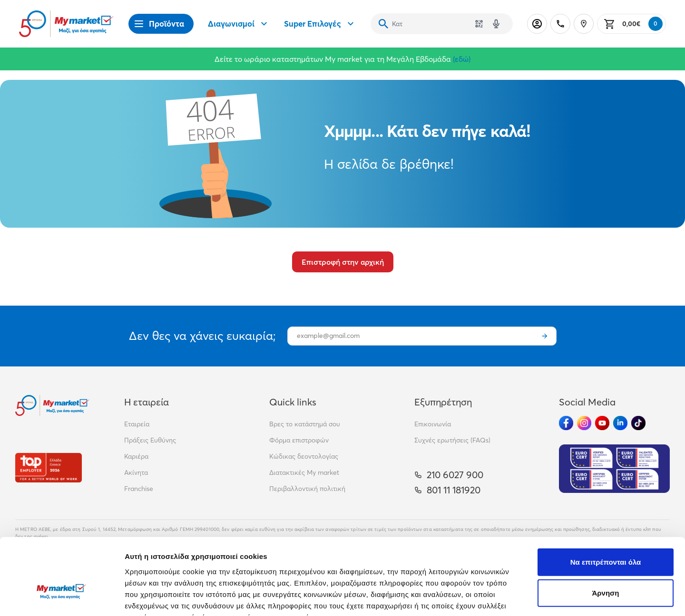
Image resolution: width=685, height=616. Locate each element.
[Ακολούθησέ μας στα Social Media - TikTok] (638, 423)
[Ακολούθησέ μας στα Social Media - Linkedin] (620, 423)
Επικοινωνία (433, 424)
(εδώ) (462, 59)
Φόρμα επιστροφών (299, 440)
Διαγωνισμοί (239, 24)
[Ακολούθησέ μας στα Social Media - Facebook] (566, 423)
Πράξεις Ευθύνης (150, 440)
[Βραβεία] (49, 467)
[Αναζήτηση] (383, 24)
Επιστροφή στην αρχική (343, 262)
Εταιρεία (137, 424)
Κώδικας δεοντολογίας (304, 456)
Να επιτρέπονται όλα (606, 504)
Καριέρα (136, 456)
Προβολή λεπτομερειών (565, 597)
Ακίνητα (136, 472)
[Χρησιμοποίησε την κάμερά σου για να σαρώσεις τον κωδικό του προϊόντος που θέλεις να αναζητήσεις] (479, 24)
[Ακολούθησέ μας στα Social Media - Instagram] (584, 423)
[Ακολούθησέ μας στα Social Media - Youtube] (602, 423)
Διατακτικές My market (304, 472)
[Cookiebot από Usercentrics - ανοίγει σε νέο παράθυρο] (62, 597)
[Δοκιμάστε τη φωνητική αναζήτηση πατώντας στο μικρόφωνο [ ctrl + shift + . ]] (496, 24)
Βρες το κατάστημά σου (305, 424)
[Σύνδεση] (537, 24)
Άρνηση (605, 535)
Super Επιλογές (320, 24)
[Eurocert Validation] (614, 469)
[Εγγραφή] (545, 336)
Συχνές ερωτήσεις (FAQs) (452, 440)
